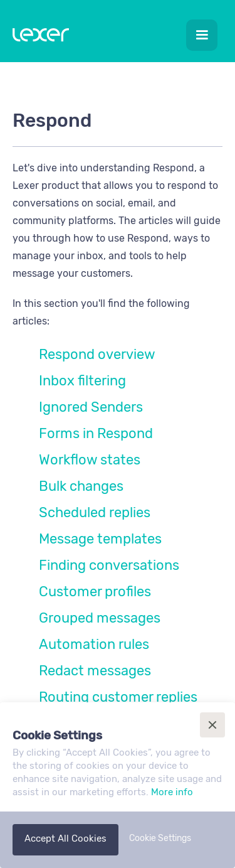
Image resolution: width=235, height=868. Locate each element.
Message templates (100, 539)
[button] (202, 35)
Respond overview (97, 354)
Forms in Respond (96, 433)
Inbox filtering (82, 381)
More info (172, 792)
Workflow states (90, 460)
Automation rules (94, 644)
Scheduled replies (95, 512)
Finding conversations (109, 565)
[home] (38, 37)
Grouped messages (100, 618)
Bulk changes (81, 486)
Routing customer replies (118, 697)
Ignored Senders (91, 407)
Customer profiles (95, 592)
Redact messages (95, 671)
